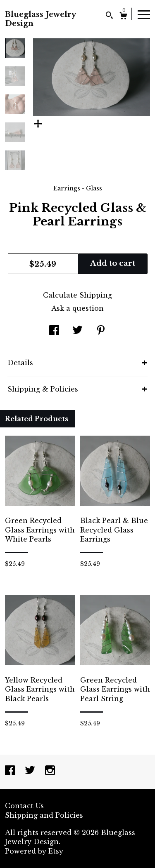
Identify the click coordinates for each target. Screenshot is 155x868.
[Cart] (123, 17)
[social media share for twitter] (77, 331)
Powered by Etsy (34, 851)
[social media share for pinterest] (101, 331)
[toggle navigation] (144, 14)
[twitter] (31, 771)
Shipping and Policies (44, 815)
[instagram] (50, 771)
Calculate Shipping (77, 295)
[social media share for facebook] (54, 331)
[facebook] (11, 771)
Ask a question (77, 308)
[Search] (109, 16)
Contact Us (24, 806)
